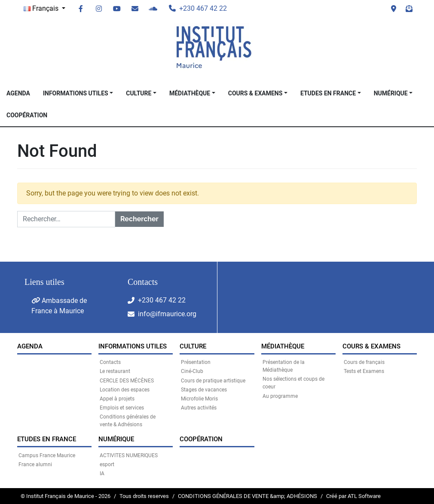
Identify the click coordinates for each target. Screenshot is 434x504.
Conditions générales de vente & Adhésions (128, 421)
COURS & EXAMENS (255, 93)
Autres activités (199, 408)
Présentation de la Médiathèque (284, 366)
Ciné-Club (192, 371)
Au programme (280, 396)
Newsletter (409, 9)
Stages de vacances (204, 390)
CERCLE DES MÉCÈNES (127, 381)
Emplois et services (122, 408)
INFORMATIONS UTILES (76, 93)
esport (107, 464)
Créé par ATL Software (353, 496)
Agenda (18, 93)
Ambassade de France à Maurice (59, 306)
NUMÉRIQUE (391, 93)
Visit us (394, 9)
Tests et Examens (364, 371)
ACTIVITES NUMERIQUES (129, 455)
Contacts (110, 362)
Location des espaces (125, 390)
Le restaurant (115, 371)
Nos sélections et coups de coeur (293, 383)
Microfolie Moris (199, 399)
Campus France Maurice (47, 455)
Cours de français (364, 362)
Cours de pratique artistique (213, 381)
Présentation (196, 362)
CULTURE (139, 93)
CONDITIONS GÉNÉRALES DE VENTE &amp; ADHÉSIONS (248, 496)
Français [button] (42, 8)
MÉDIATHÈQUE (190, 93)
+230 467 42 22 (162, 300)
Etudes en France (328, 93)
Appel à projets (117, 399)
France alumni (35, 464)
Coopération (27, 115)
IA (102, 473)
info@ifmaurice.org (167, 314)
